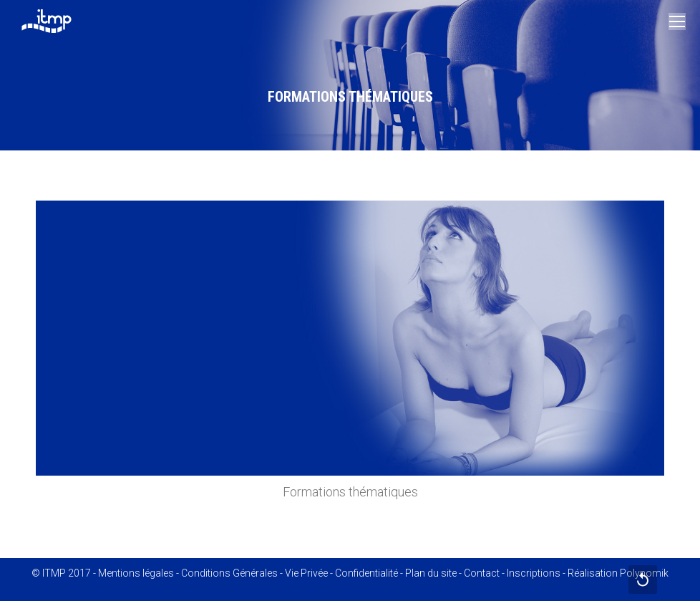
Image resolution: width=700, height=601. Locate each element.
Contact (482, 573)
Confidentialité (366, 573)
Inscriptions (534, 573)
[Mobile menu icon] (677, 21)
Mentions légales (136, 573)
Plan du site (431, 573)
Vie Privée (306, 573)
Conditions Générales (229, 573)
